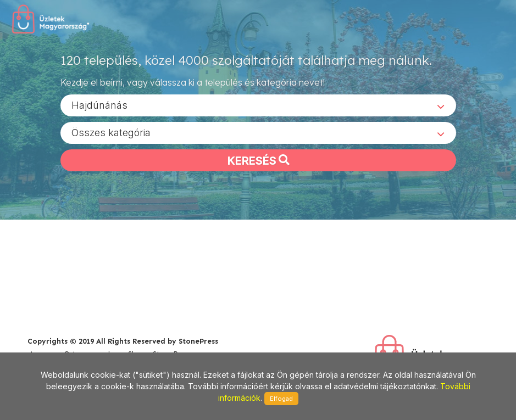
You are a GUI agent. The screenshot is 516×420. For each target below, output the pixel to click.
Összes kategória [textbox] (111, 132)
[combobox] (258, 105)
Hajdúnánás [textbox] (99, 105)
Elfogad (281, 399)
